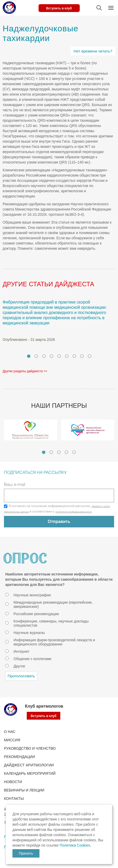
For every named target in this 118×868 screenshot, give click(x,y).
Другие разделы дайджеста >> (25, 371)
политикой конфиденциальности (74, 512)
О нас (10, 732)
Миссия (12, 740)
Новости (13, 782)
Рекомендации (19, 757)
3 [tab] (44, 356)
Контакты (14, 799)
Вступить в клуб (59, 8)
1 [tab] (29, 356)
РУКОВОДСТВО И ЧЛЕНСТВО (30, 748)
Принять (26, 853)
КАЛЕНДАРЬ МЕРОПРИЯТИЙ (30, 773)
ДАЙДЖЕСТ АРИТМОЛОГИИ (29, 765)
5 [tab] (59, 356)
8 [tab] (82, 356)
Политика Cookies (75, 845)
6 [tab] (67, 356)
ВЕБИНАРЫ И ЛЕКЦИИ (24, 790)
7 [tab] (74, 356)
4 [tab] (52, 356)
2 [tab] (36, 356)
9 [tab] (90, 356)
